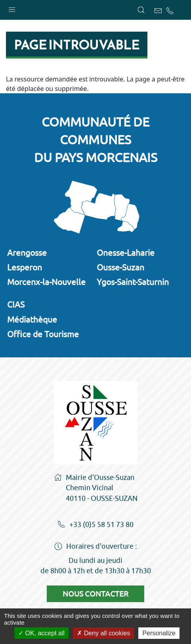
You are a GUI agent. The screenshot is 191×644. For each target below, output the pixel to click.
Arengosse (27, 253)
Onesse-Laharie (126, 253)
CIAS (16, 304)
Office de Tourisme (43, 334)
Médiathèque (32, 319)
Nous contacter (95, 594)
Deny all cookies (103, 633)
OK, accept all (41, 633)
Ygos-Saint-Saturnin (133, 282)
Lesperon (25, 267)
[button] (12, 8)
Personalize (159, 633)
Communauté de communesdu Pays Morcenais (96, 140)
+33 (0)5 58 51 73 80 (95, 525)
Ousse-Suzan (120, 267)
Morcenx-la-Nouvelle (46, 282)
